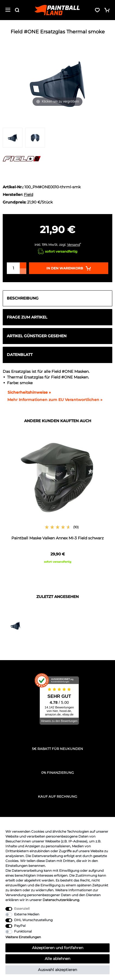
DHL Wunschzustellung (33, 920)
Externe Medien (27, 914)
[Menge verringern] (23, 271)
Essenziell (22, 909)
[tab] (58, 298)
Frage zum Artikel (27, 317)
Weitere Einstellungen (23, 937)
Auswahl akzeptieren (58, 970)
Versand (74, 245)
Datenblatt (20, 355)
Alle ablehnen (58, 959)
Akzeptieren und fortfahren (58, 948)
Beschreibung (23, 298)
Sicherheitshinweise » (27, 392)
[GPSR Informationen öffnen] (53, 400)
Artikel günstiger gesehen (37, 336)
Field (28, 195)
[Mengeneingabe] (13, 268)
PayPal (20, 926)
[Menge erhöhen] (23, 265)
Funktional (23, 931)
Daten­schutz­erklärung (61, 900)
